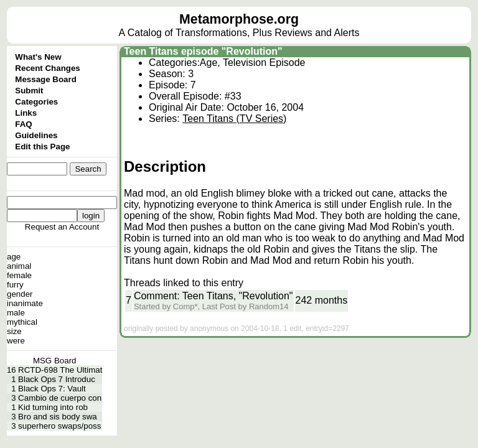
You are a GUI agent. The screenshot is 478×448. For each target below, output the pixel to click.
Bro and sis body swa (58, 417)
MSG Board (55, 361)
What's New (38, 57)
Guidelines (36, 135)
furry (15, 285)
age (14, 257)
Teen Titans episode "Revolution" (203, 51)
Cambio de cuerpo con (60, 398)
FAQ (23, 124)
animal (19, 266)
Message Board (46, 79)
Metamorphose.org (239, 19)
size (14, 331)
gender (20, 294)
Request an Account (62, 227)
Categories (36, 102)
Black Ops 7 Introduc (57, 379)
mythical (22, 322)
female (19, 275)
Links (26, 113)
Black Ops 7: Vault (52, 389)
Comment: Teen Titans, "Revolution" (213, 296)
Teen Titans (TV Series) (234, 119)
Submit (29, 91)
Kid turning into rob (53, 407)
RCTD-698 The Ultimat (60, 370)
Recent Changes (47, 68)
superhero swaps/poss (59, 426)
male (16, 313)
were (16, 341)
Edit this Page (42, 147)
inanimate (25, 303)
